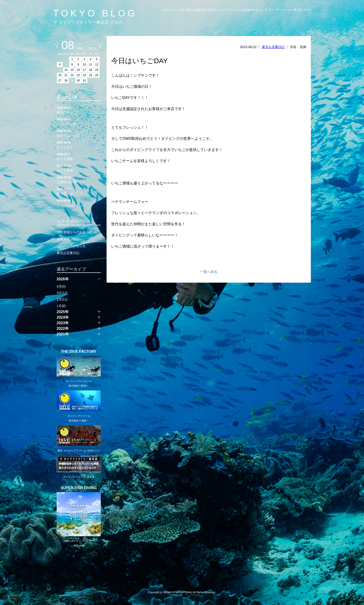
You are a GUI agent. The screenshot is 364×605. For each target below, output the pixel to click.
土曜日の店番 (79, 180)
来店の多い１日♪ (79, 133)
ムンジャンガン (79, 121)
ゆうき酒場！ (79, 156)
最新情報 (63, 239)
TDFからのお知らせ (71, 246)
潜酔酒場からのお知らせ (75, 232)
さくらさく (79, 145)
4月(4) (61, 286)
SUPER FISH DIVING (79, 488)
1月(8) (61, 306)
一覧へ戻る (209, 272)
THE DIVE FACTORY (79, 352)
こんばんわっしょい (79, 203)
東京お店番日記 (273, 47)
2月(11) (62, 299)
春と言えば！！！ (79, 191)
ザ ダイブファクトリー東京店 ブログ (88, 22)
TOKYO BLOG (95, 13)
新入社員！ (79, 110)
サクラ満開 (79, 168)
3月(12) (62, 293)
